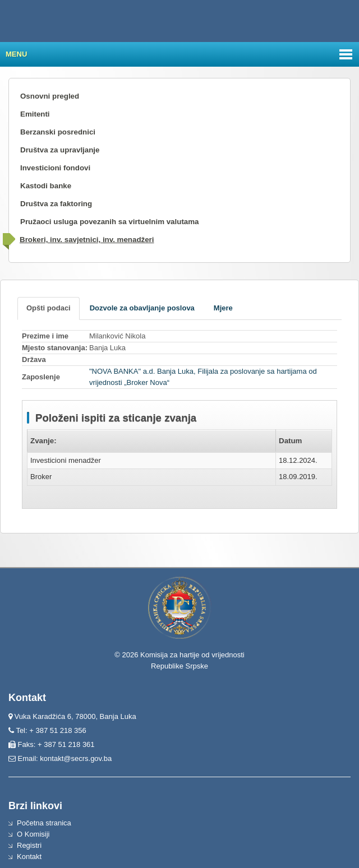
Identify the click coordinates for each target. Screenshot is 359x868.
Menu (16, 54)
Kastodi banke (46, 186)
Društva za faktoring (56, 204)
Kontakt (29, 857)
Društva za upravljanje (60, 150)
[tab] (49, 308)
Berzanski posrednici (58, 132)
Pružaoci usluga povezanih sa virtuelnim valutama (110, 222)
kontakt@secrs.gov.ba (76, 758)
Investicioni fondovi (55, 168)
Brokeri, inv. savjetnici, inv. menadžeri (87, 240)
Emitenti (35, 114)
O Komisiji (33, 834)
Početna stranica (44, 823)
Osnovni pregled (50, 96)
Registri (29, 845)
